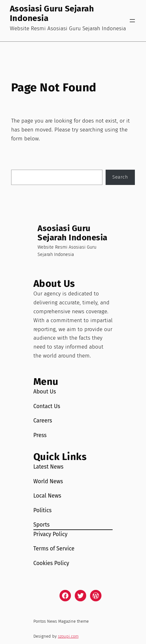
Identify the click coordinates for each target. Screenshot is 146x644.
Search (120, 177)
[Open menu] (132, 21)
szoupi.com (68, 636)
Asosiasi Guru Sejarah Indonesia (52, 13)
